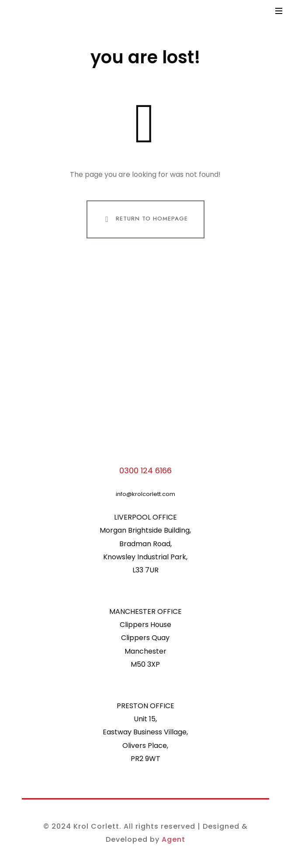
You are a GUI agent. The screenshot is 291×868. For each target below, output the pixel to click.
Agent (173, 839)
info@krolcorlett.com (145, 494)
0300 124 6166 (145, 470)
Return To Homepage (145, 219)
